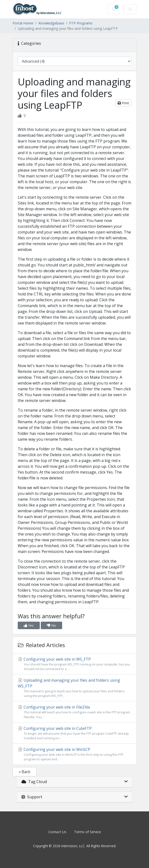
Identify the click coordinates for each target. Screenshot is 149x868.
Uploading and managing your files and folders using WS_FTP (74, 688)
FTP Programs (81, 23)
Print (123, 103)
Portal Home (23, 23)
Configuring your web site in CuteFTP (74, 733)
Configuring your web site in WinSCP (74, 754)
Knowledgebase (51, 23)
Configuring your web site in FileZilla (74, 712)
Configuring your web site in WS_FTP (74, 664)
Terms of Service (87, 832)
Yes (29, 625)
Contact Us (57, 832)
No (51, 625)
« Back (25, 772)
